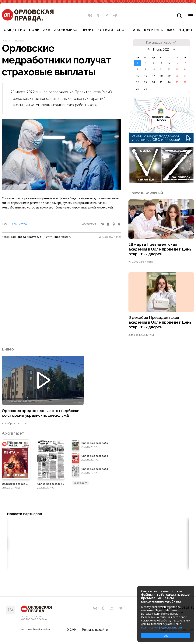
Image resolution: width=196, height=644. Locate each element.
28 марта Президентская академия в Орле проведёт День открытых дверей (160, 249)
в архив (81, 483)
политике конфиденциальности (161, 627)
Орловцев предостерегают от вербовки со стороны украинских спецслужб (41, 413)
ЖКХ (171, 30)
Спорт (123, 30)
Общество (15, 30)
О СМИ (72, 630)
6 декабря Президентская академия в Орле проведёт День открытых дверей (160, 322)
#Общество (19, 224)
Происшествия (97, 30)
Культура (154, 30)
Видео (185, 30)
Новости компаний (146, 193)
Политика (40, 30)
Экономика (66, 30)
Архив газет (13, 433)
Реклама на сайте (95, 630)
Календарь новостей (161, 43)
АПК (137, 30)
